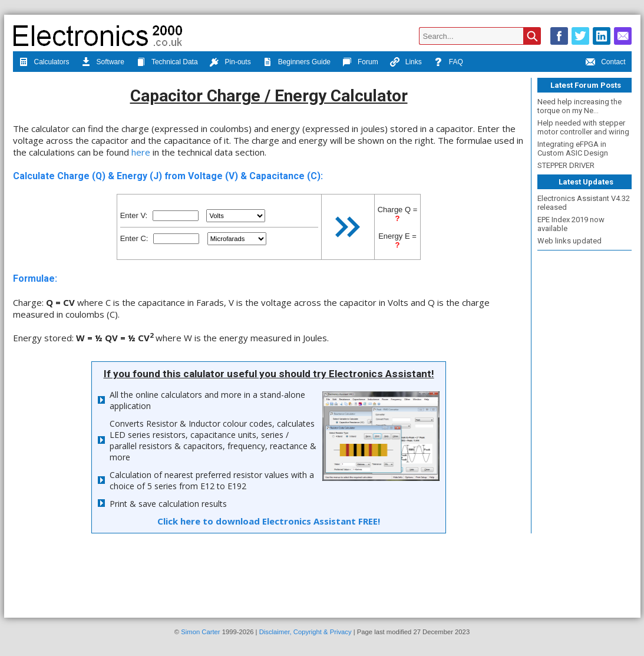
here (141, 152)
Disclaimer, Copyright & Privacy (306, 632)
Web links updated (569, 241)
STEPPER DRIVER (566, 165)
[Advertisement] (584, 430)
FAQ (448, 63)
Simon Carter (200, 632)
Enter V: (134, 215)
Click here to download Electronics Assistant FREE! (269, 521)
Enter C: (134, 238)
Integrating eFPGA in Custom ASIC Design (573, 149)
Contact (605, 63)
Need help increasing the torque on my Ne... (579, 106)
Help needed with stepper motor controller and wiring (583, 127)
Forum (360, 63)
